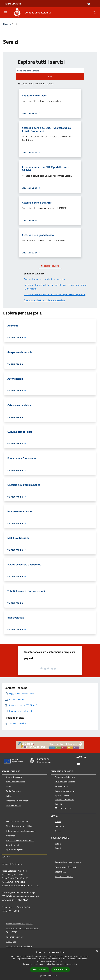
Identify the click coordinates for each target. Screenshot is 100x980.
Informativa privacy (15, 937)
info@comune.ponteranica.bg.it (21, 892)
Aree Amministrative (15, 782)
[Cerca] (94, 13)
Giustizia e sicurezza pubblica (19, 826)
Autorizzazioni (12, 845)
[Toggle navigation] (5, 12)
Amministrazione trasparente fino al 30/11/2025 (22, 930)
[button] (50, 976)
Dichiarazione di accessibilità (19, 946)
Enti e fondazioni (14, 791)
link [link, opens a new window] (75, 964)
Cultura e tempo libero (65, 782)
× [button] (97, 951)
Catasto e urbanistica (65, 800)
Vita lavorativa (62, 786)
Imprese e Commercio (65, 791)
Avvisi (58, 831)
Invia (50, 77)
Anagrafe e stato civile (65, 777)
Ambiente (10, 836)
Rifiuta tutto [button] (61, 969)
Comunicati (60, 826)
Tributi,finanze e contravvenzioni (21, 831)
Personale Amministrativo (18, 801)
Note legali (11, 942)
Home (6, 24)
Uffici (8, 786)
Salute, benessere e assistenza (20, 840)
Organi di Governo (14, 777)
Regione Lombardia (13, 4)
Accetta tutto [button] (40, 970)
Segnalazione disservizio (66, 867)
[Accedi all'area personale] (89, 4)
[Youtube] (78, 764)
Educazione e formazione (17, 821)
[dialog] (50, 964)
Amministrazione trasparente (19, 924)
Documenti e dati (14, 805)
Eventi (58, 848)
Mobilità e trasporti (64, 808)
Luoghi (58, 843)
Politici (9, 796)
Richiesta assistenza (64, 876)
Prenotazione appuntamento (68, 862)
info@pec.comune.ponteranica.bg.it (23, 896)
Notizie (58, 822)
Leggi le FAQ (61, 872)
